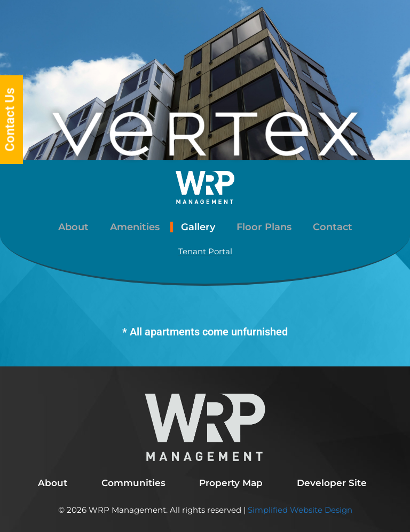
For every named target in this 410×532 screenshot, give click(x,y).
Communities (133, 483)
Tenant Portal (205, 251)
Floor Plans (264, 227)
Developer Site (332, 483)
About (73, 227)
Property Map (231, 483)
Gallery (198, 227)
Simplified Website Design (299, 510)
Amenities (135, 227)
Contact (333, 227)
